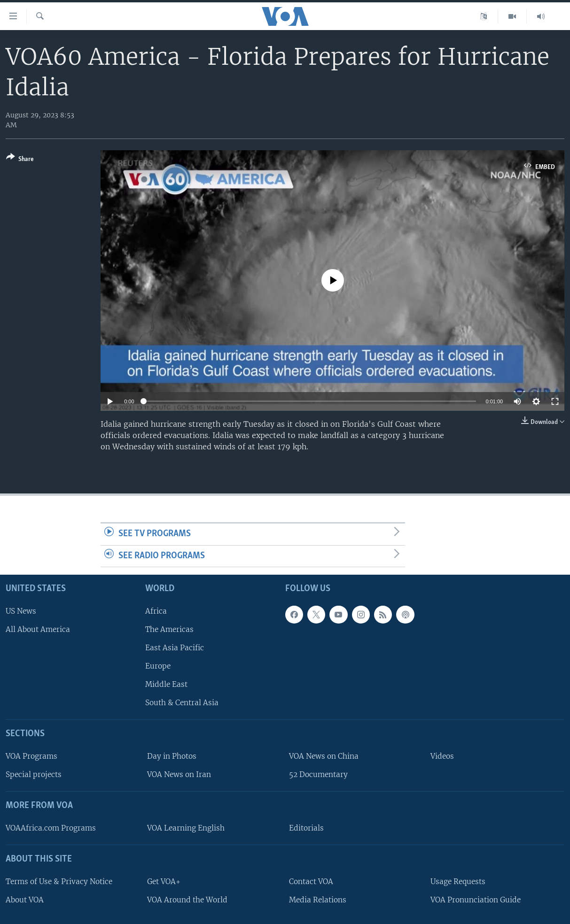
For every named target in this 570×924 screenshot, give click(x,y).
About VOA (25, 900)
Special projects (34, 774)
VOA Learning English (186, 828)
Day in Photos (172, 756)
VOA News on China (324, 756)
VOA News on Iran (179, 774)
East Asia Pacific (175, 648)
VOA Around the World (187, 900)
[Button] (20, 160)
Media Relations (318, 900)
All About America (38, 629)
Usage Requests (458, 882)
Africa (156, 611)
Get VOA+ (164, 882)
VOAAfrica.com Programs (51, 828)
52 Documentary (318, 774)
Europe (158, 666)
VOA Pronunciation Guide (476, 900)
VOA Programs (31, 756)
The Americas (169, 629)
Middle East (166, 684)
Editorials (306, 828)
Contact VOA (311, 882)
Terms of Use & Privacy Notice (59, 882)
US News (21, 611)
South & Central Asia (182, 703)
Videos (442, 756)
